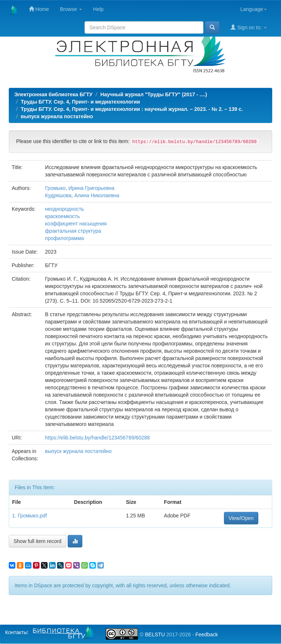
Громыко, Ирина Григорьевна (80, 188)
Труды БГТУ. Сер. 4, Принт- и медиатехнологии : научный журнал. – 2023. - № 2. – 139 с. (132, 109)
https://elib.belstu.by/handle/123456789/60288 (97, 438)
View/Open (241, 518)
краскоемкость (62, 216)
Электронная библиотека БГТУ (53, 94)
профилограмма (64, 238)
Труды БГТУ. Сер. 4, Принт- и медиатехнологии (80, 102)
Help (98, 9)
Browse (71, 9)
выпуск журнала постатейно (57, 116)
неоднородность (64, 209)
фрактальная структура (73, 231)
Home (39, 9)
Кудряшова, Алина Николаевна (82, 195)
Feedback (207, 634)
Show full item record (38, 541)
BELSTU (155, 634)
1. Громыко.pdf (29, 516)
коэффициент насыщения (76, 224)
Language (254, 9)
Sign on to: (249, 27)
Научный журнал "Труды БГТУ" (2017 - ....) (153, 94)
